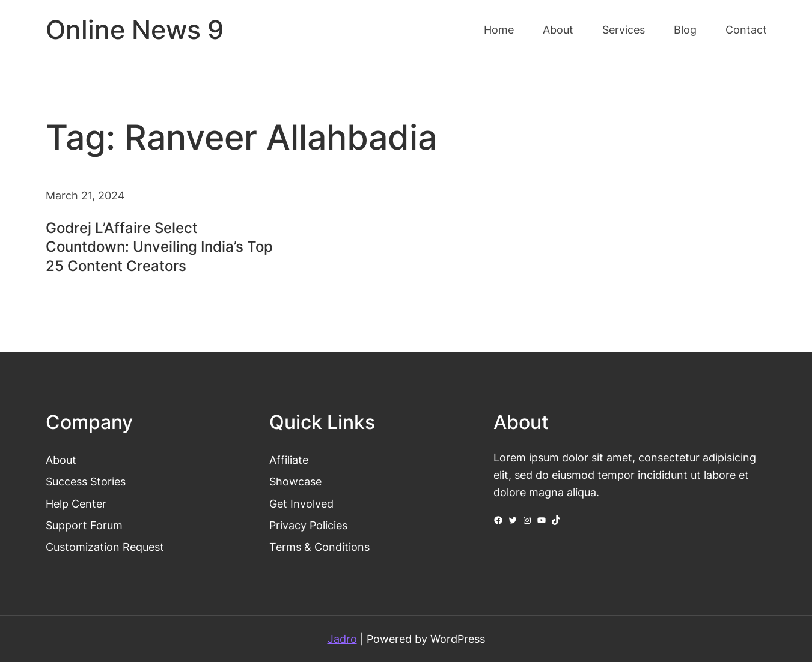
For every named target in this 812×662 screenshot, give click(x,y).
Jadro (342, 639)
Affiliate (289, 460)
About (61, 460)
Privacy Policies (308, 525)
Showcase (295, 481)
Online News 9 (135, 30)
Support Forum (84, 525)
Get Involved (301, 503)
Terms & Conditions (319, 547)
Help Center (76, 503)
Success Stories (86, 481)
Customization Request (105, 547)
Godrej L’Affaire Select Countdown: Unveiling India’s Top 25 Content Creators (159, 247)
